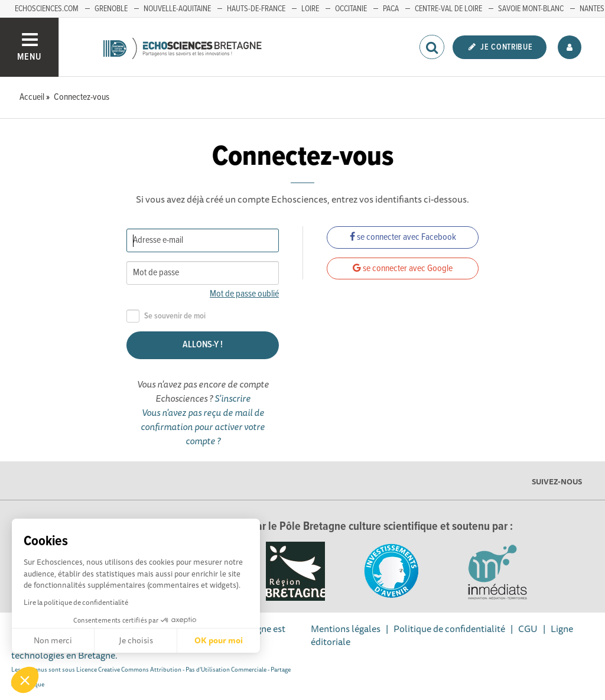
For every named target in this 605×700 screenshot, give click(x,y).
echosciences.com (47, 9)
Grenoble (111, 9)
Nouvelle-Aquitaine (177, 9)
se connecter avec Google (403, 268)
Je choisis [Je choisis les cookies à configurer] (136, 640)
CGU (528, 629)
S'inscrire (232, 398)
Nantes (592, 9)
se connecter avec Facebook (403, 237)
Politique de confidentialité (449, 629)
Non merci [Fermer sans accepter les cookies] (53, 640)
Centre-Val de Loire (448, 9)
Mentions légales (346, 629)
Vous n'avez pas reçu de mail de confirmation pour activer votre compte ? (203, 426)
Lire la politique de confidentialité (76, 602)
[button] (25, 680)
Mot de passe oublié (244, 294)
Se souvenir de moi (166, 316)
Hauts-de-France (256, 9)
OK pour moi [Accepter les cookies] (219, 640)
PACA (391, 9)
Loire (310, 9)
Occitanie (351, 9)
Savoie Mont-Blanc (531, 9)
